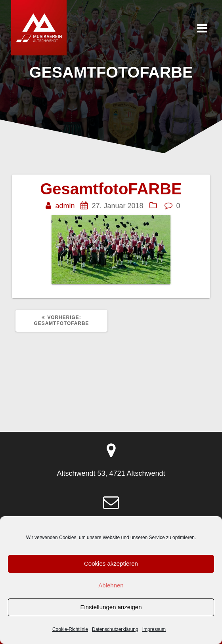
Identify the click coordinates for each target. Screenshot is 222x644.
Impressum (154, 629)
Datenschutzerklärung (115, 629)
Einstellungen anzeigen (111, 607)
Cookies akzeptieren (111, 563)
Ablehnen (111, 585)
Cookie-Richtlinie (70, 629)
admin (65, 206)
